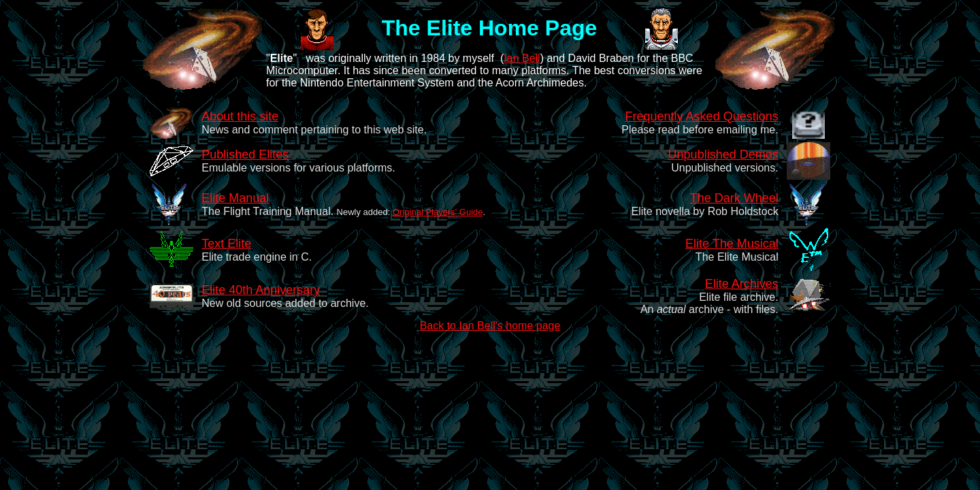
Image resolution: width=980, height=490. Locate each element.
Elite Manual (235, 198)
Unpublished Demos (723, 154)
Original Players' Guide (438, 212)
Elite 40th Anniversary (261, 290)
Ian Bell (522, 58)
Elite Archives (742, 284)
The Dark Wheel (734, 198)
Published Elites (245, 154)
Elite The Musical (732, 244)
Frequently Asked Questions (702, 116)
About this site (240, 116)
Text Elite (226, 244)
